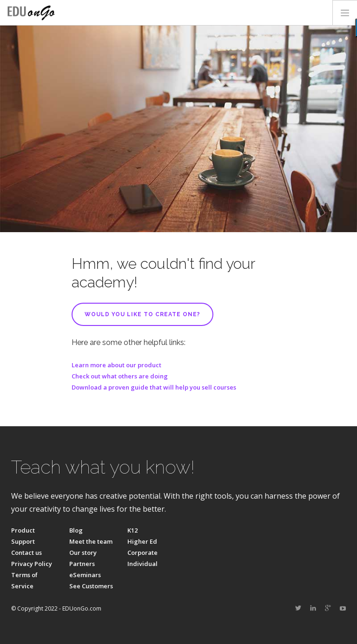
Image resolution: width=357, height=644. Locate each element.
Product (23, 530)
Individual (142, 564)
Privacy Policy (32, 564)
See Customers (91, 586)
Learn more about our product (116, 365)
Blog (76, 530)
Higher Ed (142, 541)
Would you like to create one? (142, 314)
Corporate (142, 553)
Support (23, 541)
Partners (82, 564)
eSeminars (85, 575)
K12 (132, 530)
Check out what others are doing (120, 376)
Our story (83, 553)
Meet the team (91, 541)
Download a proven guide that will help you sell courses (154, 387)
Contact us (26, 553)
